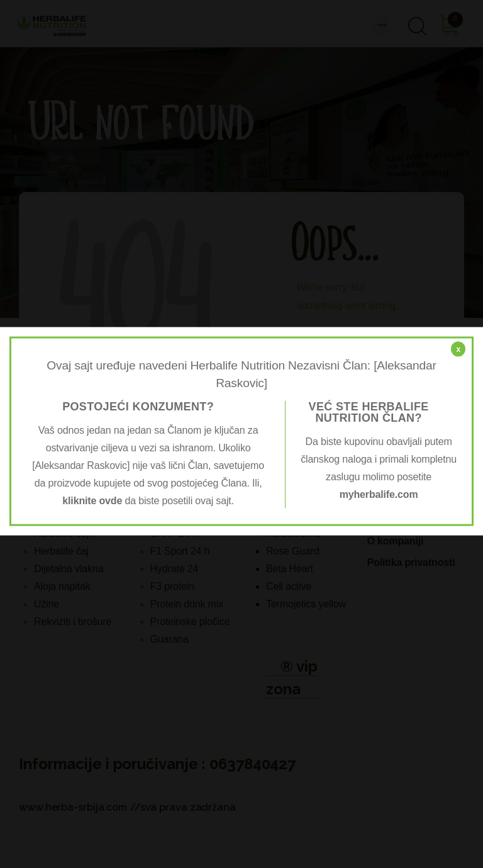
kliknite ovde (92, 501)
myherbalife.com (379, 494)
